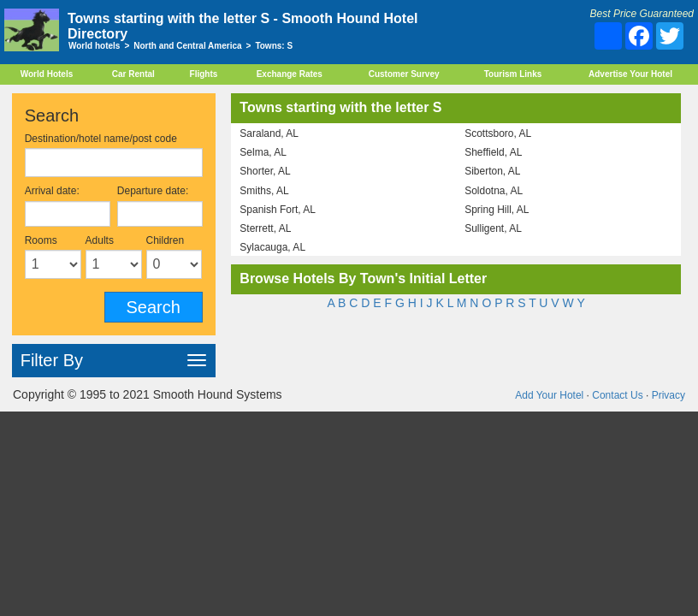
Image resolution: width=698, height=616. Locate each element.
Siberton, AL (492, 171)
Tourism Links (513, 74)
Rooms (41, 240)
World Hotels (47, 74)
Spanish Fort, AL (278, 210)
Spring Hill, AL (497, 210)
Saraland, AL (269, 133)
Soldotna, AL (494, 191)
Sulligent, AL (493, 228)
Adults (100, 240)
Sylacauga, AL (272, 247)
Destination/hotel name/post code (101, 139)
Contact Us (617, 395)
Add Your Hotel (549, 395)
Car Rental (133, 74)
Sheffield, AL (493, 152)
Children (166, 240)
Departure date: (153, 191)
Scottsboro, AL (498, 133)
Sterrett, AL (265, 228)
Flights (204, 74)
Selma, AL (263, 152)
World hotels (94, 46)
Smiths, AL (264, 191)
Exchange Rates (290, 74)
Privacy (668, 395)
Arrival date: (52, 191)
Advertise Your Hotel (630, 74)
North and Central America (187, 46)
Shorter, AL (265, 171)
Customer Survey (404, 74)
